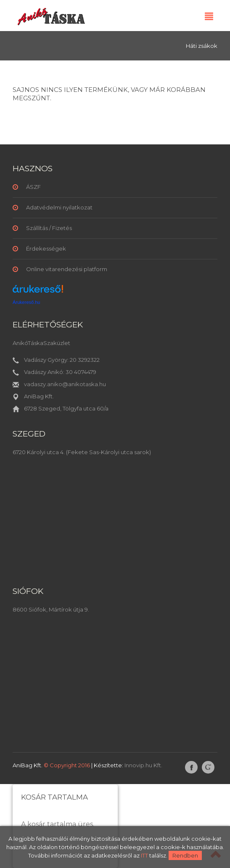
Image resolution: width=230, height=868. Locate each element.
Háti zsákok (202, 46)
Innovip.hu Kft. (143, 765)
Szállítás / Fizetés (49, 228)
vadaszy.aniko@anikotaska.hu (65, 384)
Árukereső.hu (26, 302)
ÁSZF (33, 187)
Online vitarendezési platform (67, 269)
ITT (144, 855)
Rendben (185, 855)
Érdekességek (46, 248)
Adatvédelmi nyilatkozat (59, 207)
